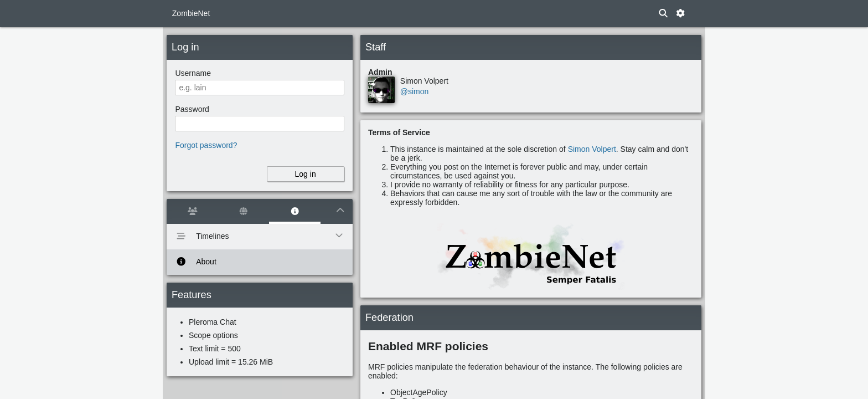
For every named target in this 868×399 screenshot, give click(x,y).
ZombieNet (191, 13)
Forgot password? (206, 145)
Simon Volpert (592, 149)
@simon (415, 91)
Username (193, 73)
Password (192, 109)
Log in (306, 174)
